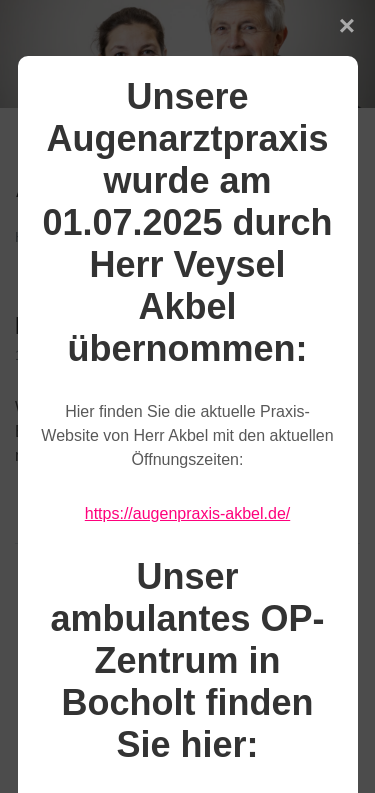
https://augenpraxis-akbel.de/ (187, 513)
